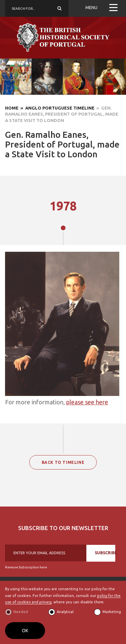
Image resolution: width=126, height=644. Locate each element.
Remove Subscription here (26, 567)
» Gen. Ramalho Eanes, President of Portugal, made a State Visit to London (62, 114)
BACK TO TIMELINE (63, 462)
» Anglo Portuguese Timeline (56, 108)
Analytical (65, 612)
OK (25, 631)
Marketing (112, 612)
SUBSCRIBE (105, 553)
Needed (21, 612)
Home (12, 108)
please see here (87, 402)
